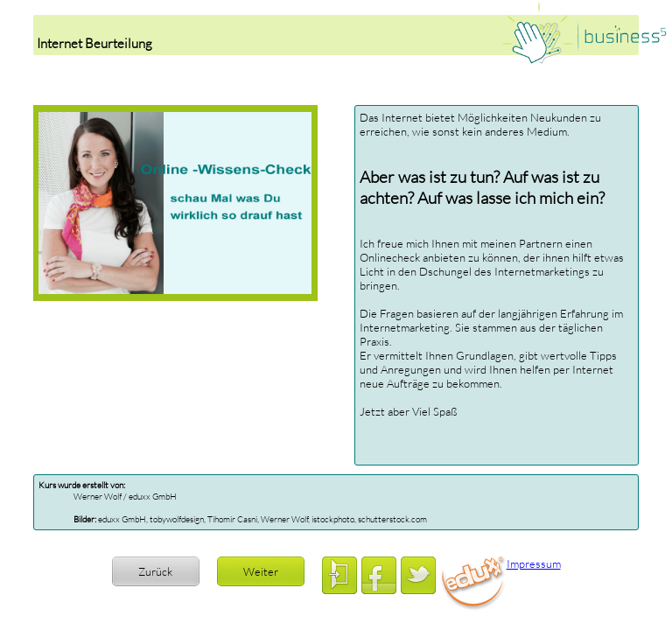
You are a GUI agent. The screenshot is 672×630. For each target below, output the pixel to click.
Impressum (534, 563)
